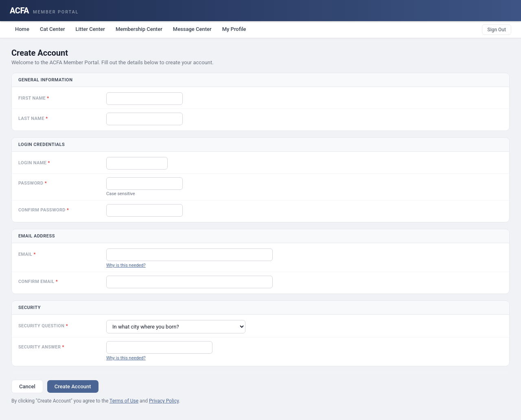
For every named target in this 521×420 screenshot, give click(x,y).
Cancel (27, 386)
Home (22, 29)
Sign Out (497, 30)
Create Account (73, 386)
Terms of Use (124, 401)
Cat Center (53, 29)
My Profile (234, 29)
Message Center (192, 29)
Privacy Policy (164, 401)
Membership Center (139, 29)
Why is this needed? (126, 265)
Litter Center (90, 29)
